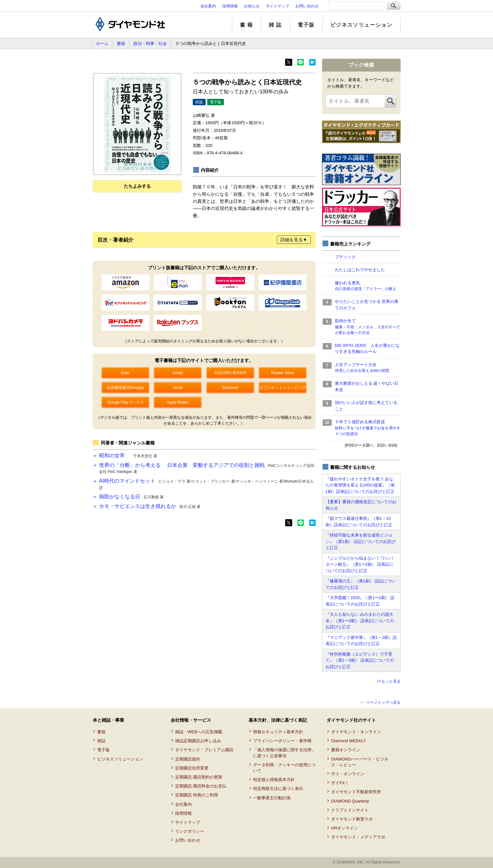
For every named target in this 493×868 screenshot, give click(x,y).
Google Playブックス (125, 402)
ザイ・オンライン (348, 774)
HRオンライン (344, 828)
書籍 (121, 43)
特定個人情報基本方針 (274, 780)
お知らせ (252, 6)
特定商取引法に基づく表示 (278, 789)
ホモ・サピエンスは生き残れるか (150, 506)
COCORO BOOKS (230, 373)
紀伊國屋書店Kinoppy (125, 388)
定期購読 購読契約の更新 (199, 777)
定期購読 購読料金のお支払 (201, 786)
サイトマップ (277, 6)
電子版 (306, 25)
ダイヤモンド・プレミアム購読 (204, 750)
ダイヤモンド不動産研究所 (356, 792)
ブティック (345, 257)
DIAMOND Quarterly (350, 801)
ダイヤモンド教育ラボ (352, 819)
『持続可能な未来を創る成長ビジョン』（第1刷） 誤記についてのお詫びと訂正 (361, 541)
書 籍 (246, 25)
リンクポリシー (190, 831)
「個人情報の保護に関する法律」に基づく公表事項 (284, 753)
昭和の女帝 (128, 455)
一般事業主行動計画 (272, 798)
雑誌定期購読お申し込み (198, 741)
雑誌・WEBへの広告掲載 (199, 732)
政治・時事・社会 (150, 43)
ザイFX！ (340, 783)
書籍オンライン (346, 750)
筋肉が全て (368, 327)
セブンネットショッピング (283, 388)
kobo (125, 373)
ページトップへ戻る (383, 702)
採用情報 (230, 6)
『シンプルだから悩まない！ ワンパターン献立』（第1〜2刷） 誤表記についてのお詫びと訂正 (360, 564)
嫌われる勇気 (368, 286)
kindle (178, 373)
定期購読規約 (188, 759)
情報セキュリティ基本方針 (278, 732)
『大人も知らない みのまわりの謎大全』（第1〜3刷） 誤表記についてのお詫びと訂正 (360, 621)
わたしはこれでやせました (360, 270)
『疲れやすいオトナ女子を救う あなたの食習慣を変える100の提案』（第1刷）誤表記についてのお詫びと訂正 (360, 485)
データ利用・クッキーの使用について (284, 768)
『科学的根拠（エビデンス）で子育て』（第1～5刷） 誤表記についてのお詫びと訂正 (360, 660)
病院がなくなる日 (131, 497)
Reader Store (282, 373)
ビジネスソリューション (361, 25)
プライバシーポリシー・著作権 (282, 741)
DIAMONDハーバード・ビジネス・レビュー (360, 762)
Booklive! (230, 388)
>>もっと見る (388, 681)
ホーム (102, 43)
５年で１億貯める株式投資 (368, 428)
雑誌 (101, 741)
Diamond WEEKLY (348, 741)
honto (178, 388)
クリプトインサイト (350, 810)
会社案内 (208, 6)
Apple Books (178, 402)
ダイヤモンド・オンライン (356, 732)
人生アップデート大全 (368, 368)
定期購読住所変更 (192, 768)
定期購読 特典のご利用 (197, 795)
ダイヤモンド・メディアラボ (358, 837)
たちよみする (137, 186)
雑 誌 (275, 25)
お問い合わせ (307, 6)
